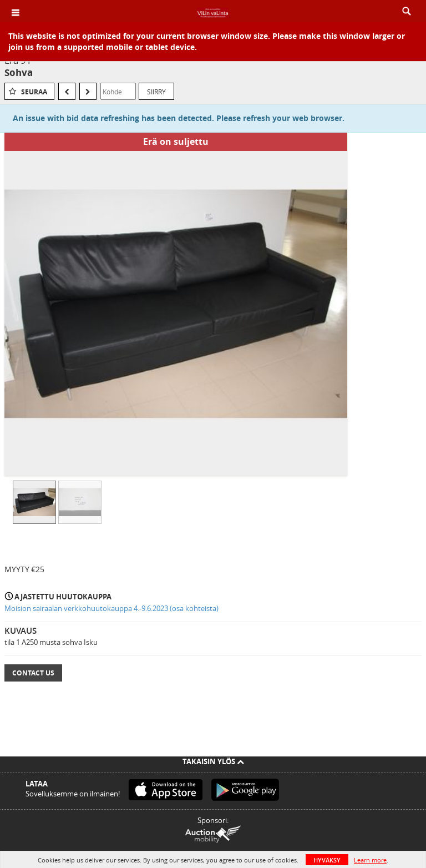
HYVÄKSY (327, 860)
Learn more (370, 860)
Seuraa (34, 92)
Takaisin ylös (213, 761)
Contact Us (33, 673)
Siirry (156, 92)
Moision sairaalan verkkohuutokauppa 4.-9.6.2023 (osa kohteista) (111, 608)
